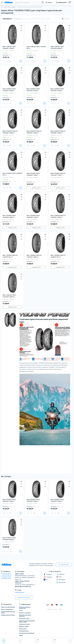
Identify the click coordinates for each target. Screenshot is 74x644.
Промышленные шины (8, 615)
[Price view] (68, 19)
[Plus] (10, 61)
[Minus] (4, 61)
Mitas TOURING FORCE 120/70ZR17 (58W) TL (9, 296)
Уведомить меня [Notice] (36, 188)
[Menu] (2, 2)
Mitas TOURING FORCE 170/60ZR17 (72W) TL (9, 90)
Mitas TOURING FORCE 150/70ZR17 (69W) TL (9, 216)
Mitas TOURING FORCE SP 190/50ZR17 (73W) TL (58, 132)
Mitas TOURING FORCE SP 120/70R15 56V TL (10, 256)
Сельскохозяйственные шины (8, 612)
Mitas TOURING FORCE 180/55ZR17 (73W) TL (33, 90)
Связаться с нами (24, 624)
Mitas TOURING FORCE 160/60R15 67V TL (12, 174)
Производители (24, 631)
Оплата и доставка (25, 613)
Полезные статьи (24, 618)
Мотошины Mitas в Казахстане (25, 608)
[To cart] (21, 61)
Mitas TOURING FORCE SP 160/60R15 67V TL (58, 256)
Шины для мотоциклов (10, 7)
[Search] (43, 2)
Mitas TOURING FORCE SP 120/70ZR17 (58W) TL (34, 256)
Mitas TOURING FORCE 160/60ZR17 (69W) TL (33, 174)
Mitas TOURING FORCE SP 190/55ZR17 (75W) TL (58, 174)
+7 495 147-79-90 (6, 576)
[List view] (65, 19)
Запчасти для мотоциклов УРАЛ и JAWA (27, 621)
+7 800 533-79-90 (6, 574)
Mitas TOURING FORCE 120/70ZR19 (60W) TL (57, 48)
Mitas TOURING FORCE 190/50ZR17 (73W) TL (33, 216)
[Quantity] (7, 61)
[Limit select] (48, 19)
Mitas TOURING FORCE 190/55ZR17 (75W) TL (57, 90)
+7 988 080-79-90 (6, 578)
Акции (21, 635)
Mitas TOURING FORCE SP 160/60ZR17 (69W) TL (10, 132)
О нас (21, 610)
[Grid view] (63, 19)
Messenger (61, 582)
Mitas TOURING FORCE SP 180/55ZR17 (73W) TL (34, 132)
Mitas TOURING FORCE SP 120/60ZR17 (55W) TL (58, 216)
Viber (59, 577)
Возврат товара (24, 626)
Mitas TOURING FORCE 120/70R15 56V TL (36, 48)
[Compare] (21, 30)
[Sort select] (29, 19)
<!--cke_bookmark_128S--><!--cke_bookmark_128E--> (32, 465)
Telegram (60, 574)
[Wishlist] (21, 28)
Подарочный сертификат (27, 633)
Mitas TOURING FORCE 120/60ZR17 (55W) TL (9, 48)
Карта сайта (23, 629)
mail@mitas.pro (20, 592)
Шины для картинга (7, 609)
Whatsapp (61, 580)
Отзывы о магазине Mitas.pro (25, 615)
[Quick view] (21, 26)
